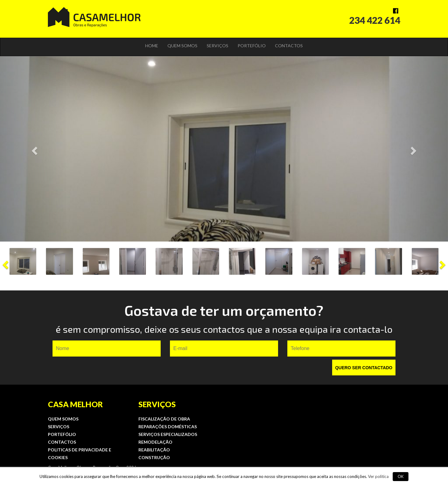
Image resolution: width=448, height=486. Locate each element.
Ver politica (378, 476)
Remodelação (155, 442)
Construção (154, 457)
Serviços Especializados (168, 434)
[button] (34, 149)
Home (152, 46)
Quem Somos (182, 46)
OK (401, 476)
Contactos (289, 46)
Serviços (218, 46)
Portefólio (252, 46)
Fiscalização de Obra (164, 419)
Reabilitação (154, 450)
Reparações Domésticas (168, 427)
